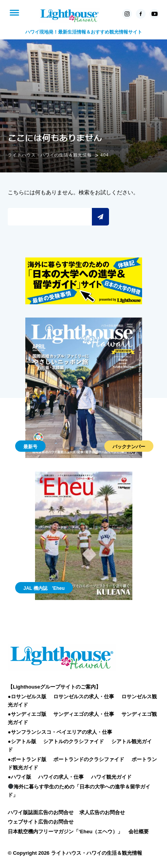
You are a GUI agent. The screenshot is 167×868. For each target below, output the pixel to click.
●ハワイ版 (19, 777)
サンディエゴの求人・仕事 (84, 714)
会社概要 (139, 832)
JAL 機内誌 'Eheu (44, 588)
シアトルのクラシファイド (74, 741)
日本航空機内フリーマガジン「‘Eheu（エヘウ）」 (65, 832)
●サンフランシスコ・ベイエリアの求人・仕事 (60, 732)
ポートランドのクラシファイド (89, 759)
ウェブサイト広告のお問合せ (41, 822)
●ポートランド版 (27, 759)
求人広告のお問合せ (102, 812)
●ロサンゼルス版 (27, 697)
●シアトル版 (22, 741)
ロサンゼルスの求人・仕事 (84, 697)
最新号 (30, 447)
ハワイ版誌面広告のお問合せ (41, 812)
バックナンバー (129, 447)
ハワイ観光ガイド (111, 777)
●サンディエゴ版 (27, 714)
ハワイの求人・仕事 (61, 777)
